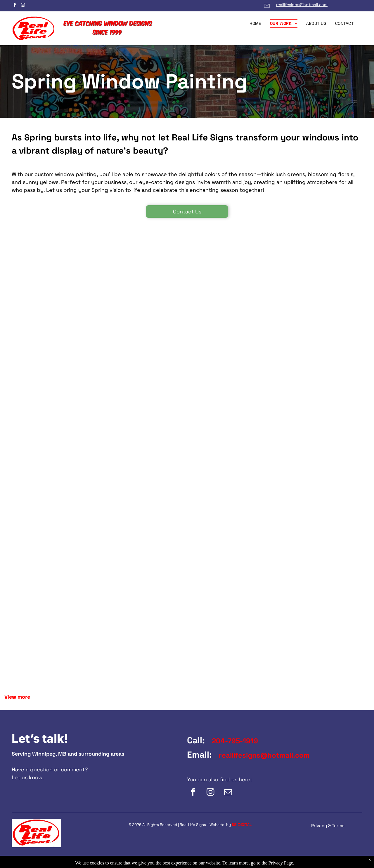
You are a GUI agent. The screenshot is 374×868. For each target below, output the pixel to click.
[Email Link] (267, 8)
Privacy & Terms (328, 826)
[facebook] (15, 6)
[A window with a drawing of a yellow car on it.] (39, 293)
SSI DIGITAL (242, 825)
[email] (228, 793)
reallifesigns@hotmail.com (302, 5)
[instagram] (23, 6)
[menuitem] (255, 24)
